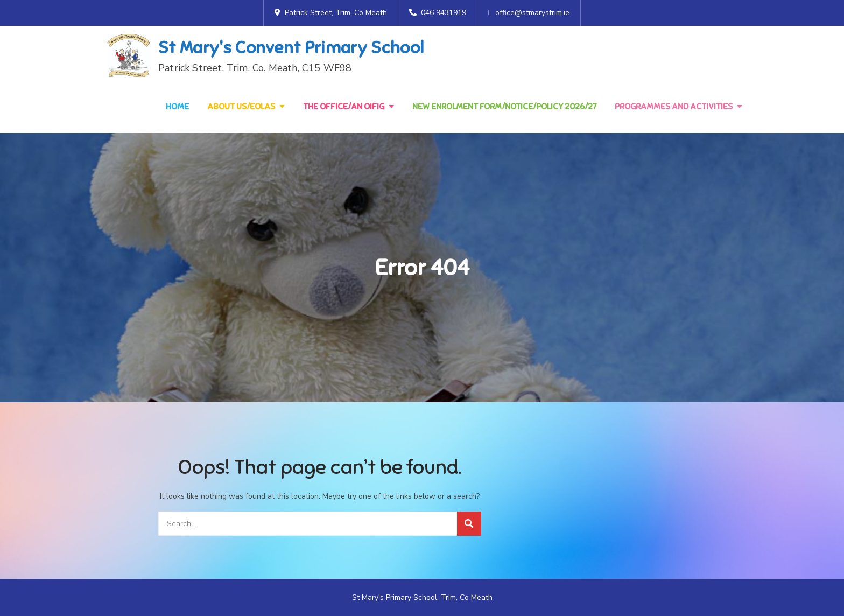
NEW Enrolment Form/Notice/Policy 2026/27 (504, 107)
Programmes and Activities (674, 107)
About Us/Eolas (241, 107)
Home (177, 107)
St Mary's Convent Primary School (291, 47)
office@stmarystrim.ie (529, 13)
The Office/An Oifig (344, 107)
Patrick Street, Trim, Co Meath (331, 13)
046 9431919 (438, 13)
